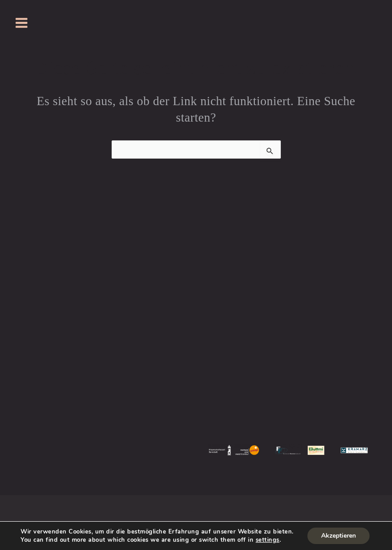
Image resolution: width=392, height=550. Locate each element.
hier (39, 343)
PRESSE (196, 273)
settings (268, 540)
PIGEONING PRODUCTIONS (334, 355)
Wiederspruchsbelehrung (180, 510)
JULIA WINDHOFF (353, 296)
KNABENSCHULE (196, 296)
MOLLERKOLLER (196, 308)
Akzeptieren (338, 536)
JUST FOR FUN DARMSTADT (175, 326)
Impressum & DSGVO (93, 510)
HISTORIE (196, 285)
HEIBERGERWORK (334, 378)
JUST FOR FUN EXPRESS (196, 343)
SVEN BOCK (321, 308)
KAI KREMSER (310, 331)
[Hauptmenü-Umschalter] (21, 23)
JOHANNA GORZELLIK (334, 285)
